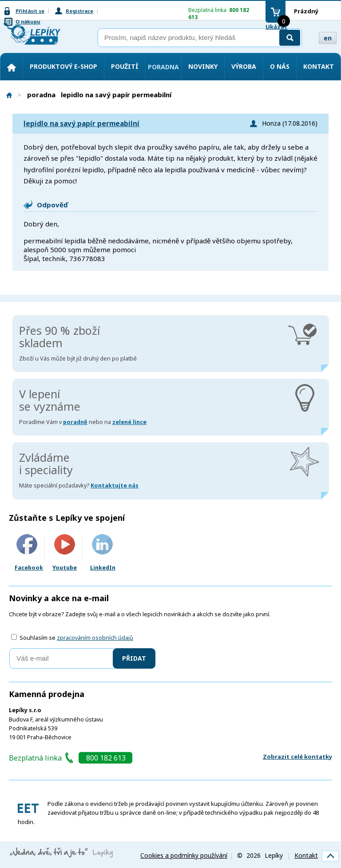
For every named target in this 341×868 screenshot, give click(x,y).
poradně (75, 422)
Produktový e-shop (63, 66)
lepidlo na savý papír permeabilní (81, 124)
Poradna (163, 67)
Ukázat (276, 27)
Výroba (244, 66)
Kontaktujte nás (115, 486)
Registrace (79, 11)
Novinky (203, 66)
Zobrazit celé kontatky (297, 757)
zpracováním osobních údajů (95, 638)
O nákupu (28, 22)
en (328, 38)
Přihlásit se (30, 11)
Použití (125, 66)
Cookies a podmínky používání (184, 855)
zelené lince (129, 422)
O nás (280, 66)
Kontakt (319, 66)
